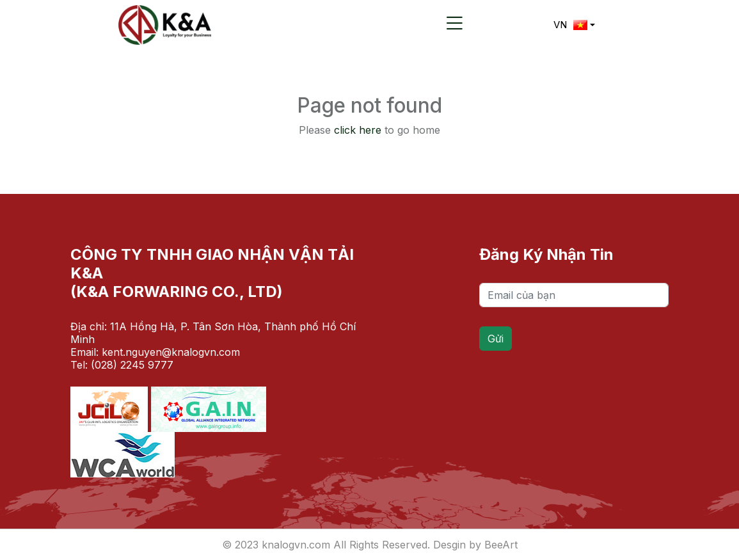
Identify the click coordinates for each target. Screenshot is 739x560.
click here (358, 130)
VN (570, 25)
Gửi (496, 339)
